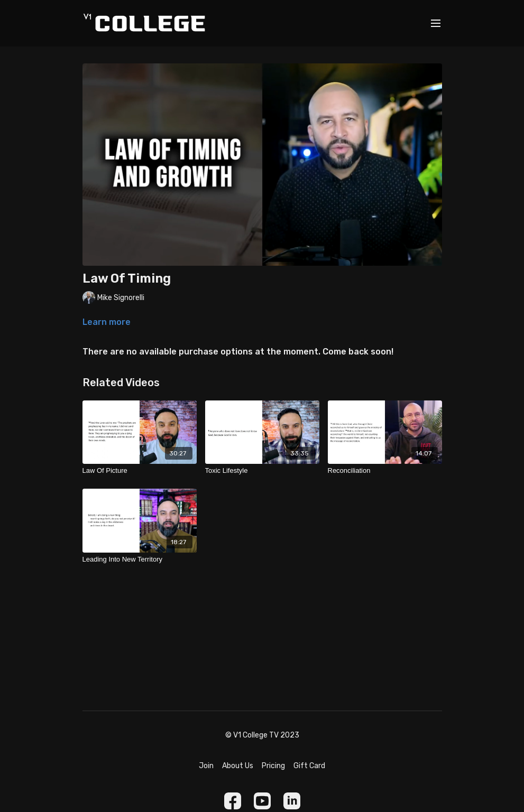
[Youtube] (262, 801)
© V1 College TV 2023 (262, 735)
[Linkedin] (292, 801)
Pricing (273, 766)
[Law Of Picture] (140, 471)
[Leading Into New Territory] (140, 559)
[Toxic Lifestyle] (262, 471)
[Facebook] (233, 801)
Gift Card (309, 766)
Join (206, 766)
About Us (238, 766)
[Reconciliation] (385, 471)
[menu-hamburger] (436, 24)
